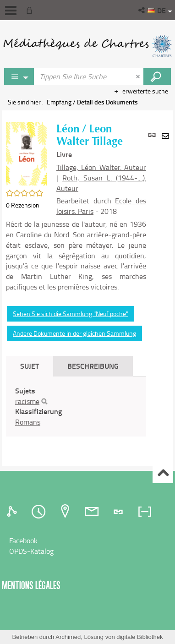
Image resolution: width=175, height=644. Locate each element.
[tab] (13, 512)
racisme (27, 401)
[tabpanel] (76, 407)
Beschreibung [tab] (93, 366)
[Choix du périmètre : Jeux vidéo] (19, 76)
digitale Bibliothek (139, 637)
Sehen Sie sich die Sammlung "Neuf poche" (71, 314)
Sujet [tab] (30, 366)
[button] (142, 10)
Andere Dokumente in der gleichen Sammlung (74, 333)
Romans (28, 422)
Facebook (23, 540)
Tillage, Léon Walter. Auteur (101, 167)
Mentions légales (31, 585)
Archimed (68, 637)
